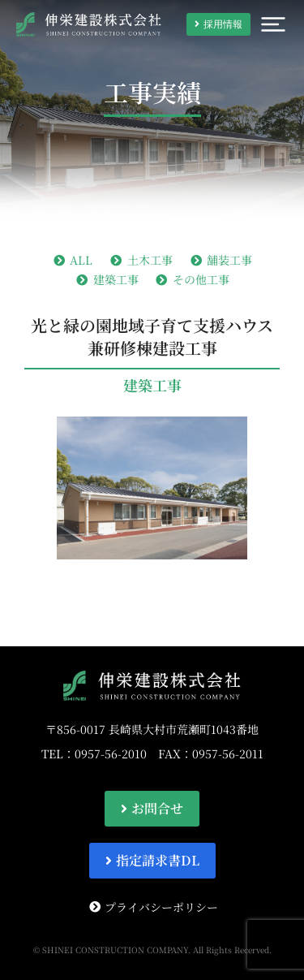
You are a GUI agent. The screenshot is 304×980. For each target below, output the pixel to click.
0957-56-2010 (111, 753)
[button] (273, 24)
